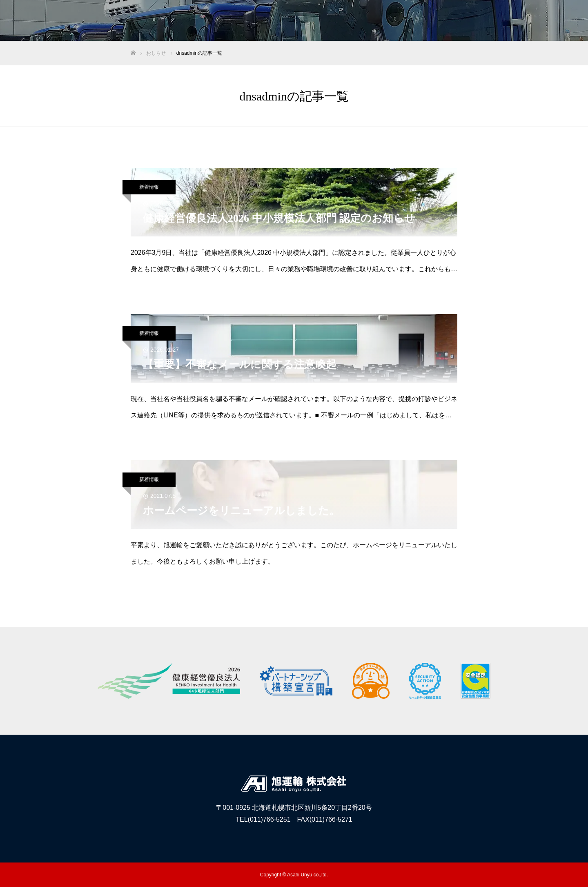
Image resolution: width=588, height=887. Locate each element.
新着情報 (149, 187)
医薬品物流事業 (428, 21)
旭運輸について (374, 21)
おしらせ (512, 21)
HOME (330, 21)
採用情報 (474, 21)
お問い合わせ (555, 21)
